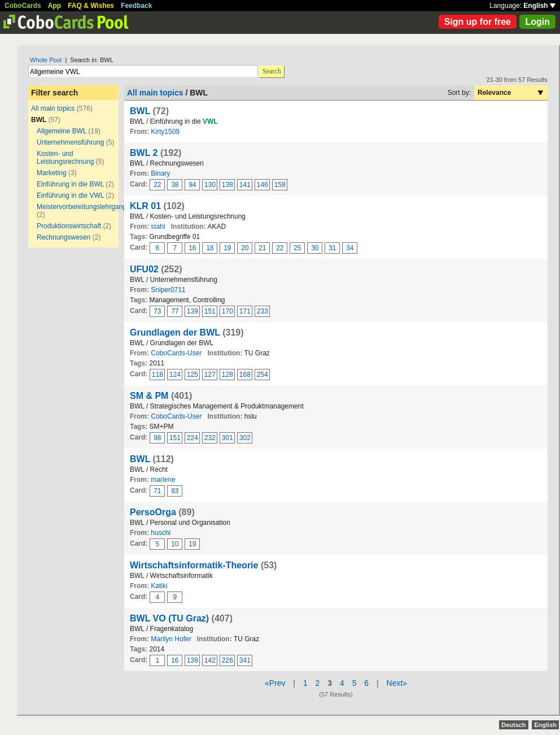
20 (245, 248)
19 (227, 248)
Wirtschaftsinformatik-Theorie (194, 565)
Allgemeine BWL (62, 131)
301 (228, 438)
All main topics (53, 108)
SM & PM (149, 396)
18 (210, 248)
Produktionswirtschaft (69, 226)
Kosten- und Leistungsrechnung (65, 158)
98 (157, 438)
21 (262, 248)
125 (193, 375)
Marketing (52, 173)
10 (175, 544)
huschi (161, 533)
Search (272, 71)
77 (175, 311)
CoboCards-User (176, 353)
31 (332, 248)
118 (158, 375)
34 (350, 248)
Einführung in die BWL (70, 184)
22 (157, 185)
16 (192, 248)
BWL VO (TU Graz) (169, 618)
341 (245, 660)
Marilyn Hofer (171, 639)
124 (175, 375)
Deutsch (513, 725)
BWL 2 (144, 153)
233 (262, 311)
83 (175, 491)
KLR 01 (145, 206)
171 (245, 311)
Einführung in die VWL (70, 195)
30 (315, 248)
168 (245, 375)
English (539, 6)
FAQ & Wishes (91, 6)
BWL (140, 111)
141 (245, 185)
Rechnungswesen (64, 237)
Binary (160, 173)
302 (245, 438)
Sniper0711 (168, 290)
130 (210, 185)
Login (537, 22)
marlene (163, 480)
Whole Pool (46, 60)
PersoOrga (153, 512)
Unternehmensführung (70, 142)
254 (262, 375)
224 (193, 438)
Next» (397, 683)
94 (192, 185)
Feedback (136, 6)
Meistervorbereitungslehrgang (82, 207)
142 (210, 660)
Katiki (159, 586)
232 (210, 438)
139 (193, 311)
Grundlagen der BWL (175, 332)
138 (228, 185)
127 (210, 375)
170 (228, 311)
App (54, 6)
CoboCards (23, 6)
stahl (158, 227)
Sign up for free (478, 22)
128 (228, 375)
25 (297, 248)
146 (262, 185)
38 (175, 185)
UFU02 (144, 269)
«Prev (275, 683)
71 (157, 491)
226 (228, 660)
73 (157, 311)
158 (280, 185)
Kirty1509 (165, 132)
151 (210, 311)
